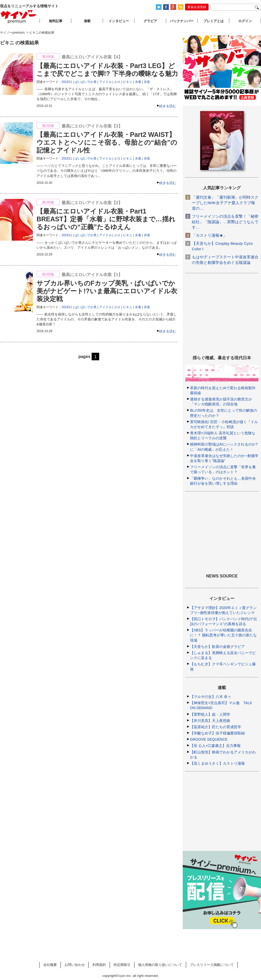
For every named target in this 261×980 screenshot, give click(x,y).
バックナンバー (182, 21)
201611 (67, 82)
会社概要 (50, 965)
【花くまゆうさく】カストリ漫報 (217, 763)
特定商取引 (122, 965)
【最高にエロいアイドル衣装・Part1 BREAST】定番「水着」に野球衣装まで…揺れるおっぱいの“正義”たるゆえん (106, 219)
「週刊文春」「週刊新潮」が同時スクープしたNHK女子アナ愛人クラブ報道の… (225, 203)
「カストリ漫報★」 (209, 235)
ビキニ (128, 82)
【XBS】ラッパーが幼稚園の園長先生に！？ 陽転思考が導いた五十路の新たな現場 (223, 635)
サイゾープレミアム (19, 17)
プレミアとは (213, 21)
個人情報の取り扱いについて (160, 965)
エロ (117, 82)
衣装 (147, 82)
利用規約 (99, 965)
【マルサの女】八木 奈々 (211, 697)
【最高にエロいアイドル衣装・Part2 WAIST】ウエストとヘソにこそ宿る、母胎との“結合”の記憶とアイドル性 (107, 142)
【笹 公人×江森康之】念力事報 (215, 746)
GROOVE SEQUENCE (209, 739)
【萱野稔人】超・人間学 (210, 714)
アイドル (105, 82)
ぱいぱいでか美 (86, 82)
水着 (138, 82)
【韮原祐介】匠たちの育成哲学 (216, 727)
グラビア (150, 21)
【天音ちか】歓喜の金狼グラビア (217, 647)
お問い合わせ (75, 965)
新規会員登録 (197, 7)
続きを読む (168, 106)
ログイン (245, 21)
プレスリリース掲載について (212, 965)
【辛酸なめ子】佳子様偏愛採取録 (217, 733)
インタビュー (119, 21)
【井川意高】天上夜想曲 (210, 721)
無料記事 (56, 21)
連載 (87, 21)
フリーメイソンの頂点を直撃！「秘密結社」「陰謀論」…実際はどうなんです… (225, 222)
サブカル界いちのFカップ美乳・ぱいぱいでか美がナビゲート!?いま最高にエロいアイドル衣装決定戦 (107, 291)
